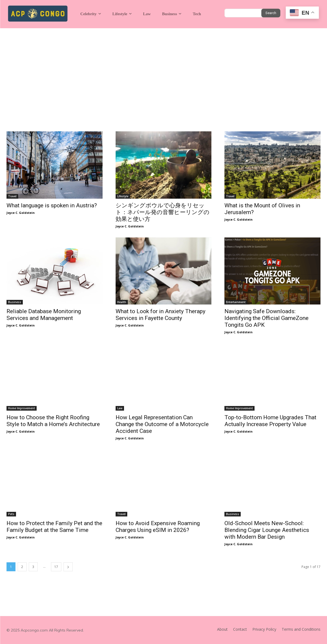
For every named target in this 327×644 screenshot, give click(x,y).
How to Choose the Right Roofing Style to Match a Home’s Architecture (53, 421)
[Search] (271, 13)
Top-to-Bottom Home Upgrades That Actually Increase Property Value (270, 421)
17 (56, 567)
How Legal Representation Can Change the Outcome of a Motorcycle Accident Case (162, 424)
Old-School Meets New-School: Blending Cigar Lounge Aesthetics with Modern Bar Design (267, 530)
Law (120, 408)
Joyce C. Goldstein (21, 213)
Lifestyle (123, 196)
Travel (12, 196)
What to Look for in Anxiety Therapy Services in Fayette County (161, 315)
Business (15, 302)
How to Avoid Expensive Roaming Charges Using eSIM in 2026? (158, 527)
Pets (11, 514)
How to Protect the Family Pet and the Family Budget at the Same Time (54, 527)
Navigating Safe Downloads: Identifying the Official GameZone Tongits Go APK (266, 318)
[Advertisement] (163, 69)
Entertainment (236, 302)
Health (122, 302)
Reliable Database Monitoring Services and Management (44, 315)
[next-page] (68, 567)
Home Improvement (22, 408)
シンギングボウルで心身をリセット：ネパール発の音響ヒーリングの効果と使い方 (163, 212)
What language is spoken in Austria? (52, 205)
